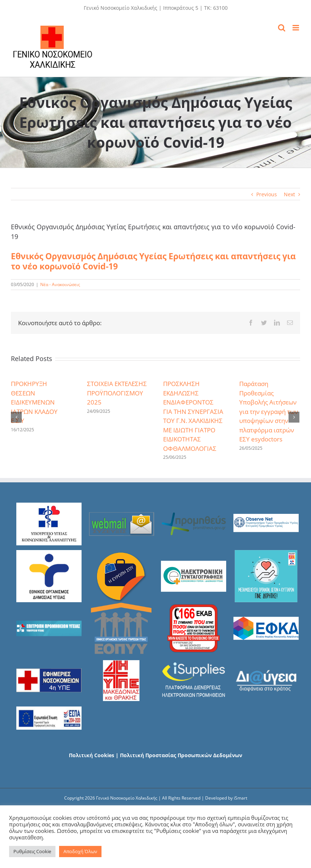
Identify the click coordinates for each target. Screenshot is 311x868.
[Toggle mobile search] (282, 28)
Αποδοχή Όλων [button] (80, 851)
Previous (267, 194)
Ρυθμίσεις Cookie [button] (32, 851)
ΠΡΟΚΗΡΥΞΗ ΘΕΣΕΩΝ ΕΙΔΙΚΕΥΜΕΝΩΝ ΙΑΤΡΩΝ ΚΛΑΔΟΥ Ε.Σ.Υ (34, 402)
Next (289, 194)
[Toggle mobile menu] (296, 28)
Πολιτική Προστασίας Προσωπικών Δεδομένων (181, 755)
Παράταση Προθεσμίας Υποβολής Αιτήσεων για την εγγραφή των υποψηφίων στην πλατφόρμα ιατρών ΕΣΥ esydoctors (269, 411)
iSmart (240, 798)
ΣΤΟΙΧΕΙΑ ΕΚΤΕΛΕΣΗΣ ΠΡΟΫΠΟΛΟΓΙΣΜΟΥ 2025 (117, 393)
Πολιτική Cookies (92, 755)
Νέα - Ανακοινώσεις (60, 284)
